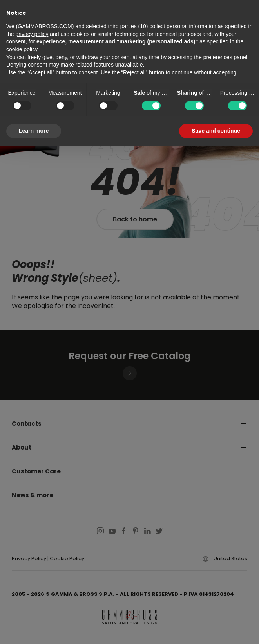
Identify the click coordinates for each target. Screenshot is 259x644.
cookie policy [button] (22, 49)
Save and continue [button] (216, 131)
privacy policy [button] (32, 34)
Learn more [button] (34, 131)
